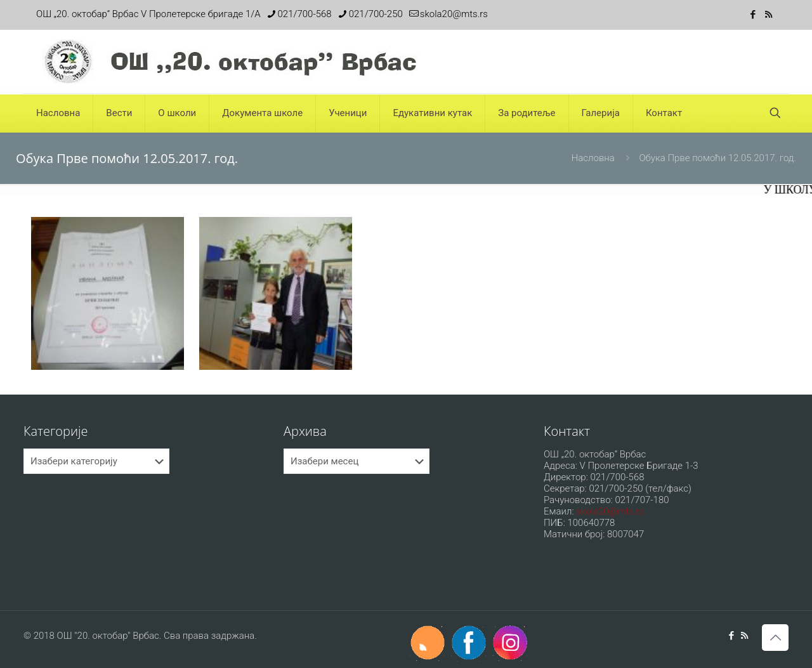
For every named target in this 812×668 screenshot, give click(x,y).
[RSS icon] (769, 15)
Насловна (593, 158)
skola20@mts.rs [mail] (454, 14)
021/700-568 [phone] (305, 14)
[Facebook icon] (753, 15)
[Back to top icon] (775, 638)
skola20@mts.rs (610, 511)
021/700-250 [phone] (376, 14)
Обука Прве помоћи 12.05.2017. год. (717, 158)
